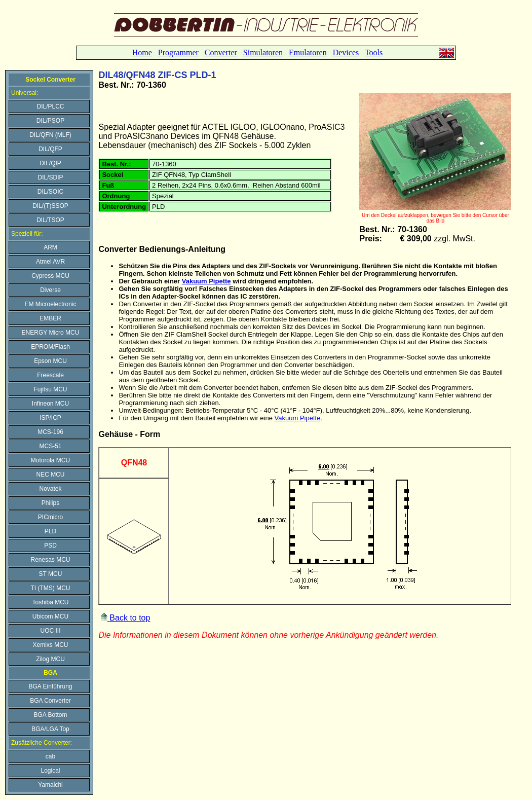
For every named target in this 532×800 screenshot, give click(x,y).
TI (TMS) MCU (51, 588)
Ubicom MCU (50, 616)
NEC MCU (51, 475)
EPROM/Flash (50, 347)
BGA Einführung (50, 686)
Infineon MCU (50, 404)
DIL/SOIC (50, 192)
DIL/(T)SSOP (50, 206)
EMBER (50, 318)
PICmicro (50, 517)
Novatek (50, 489)
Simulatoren (263, 52)
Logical (50, 771)
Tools (374, 52)
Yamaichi (50, 785)
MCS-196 (50, 432)
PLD (50, 531)
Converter (221, 52)
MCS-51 (50, 446)
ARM (50, 247)
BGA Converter (50, 701)
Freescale (50, 375)
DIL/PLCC (50, 106)
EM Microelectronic (50, 304)
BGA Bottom (50, 715)
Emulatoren (308, 52)
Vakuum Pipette (206, 281)
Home (142, 52)
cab (50, 756)
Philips (50, 503)
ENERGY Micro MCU (51, 333)
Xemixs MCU (50, 645)
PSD (50, 546)
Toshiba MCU (50, 602)
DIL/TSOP (50, 220)
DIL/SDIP (50, 177)
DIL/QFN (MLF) (50, 135)
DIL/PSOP (50, 121)
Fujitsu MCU (50, 389)
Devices (346, 52)
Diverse (50, 290)
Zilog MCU (50, 659)
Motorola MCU (50, 460)
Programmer (178, 52)
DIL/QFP (50, 149)
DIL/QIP (50, 163)
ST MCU (51, 574)
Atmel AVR (50, 262)
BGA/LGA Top (50, 729)
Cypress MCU (50, 276)
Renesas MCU (50, 560)
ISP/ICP (50, 418)
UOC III (50, 631)
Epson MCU (50, 361)
